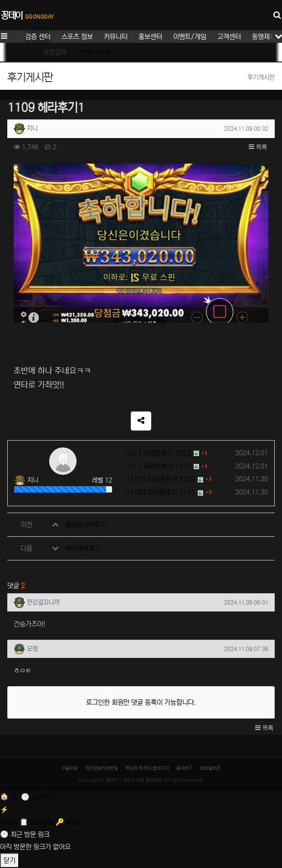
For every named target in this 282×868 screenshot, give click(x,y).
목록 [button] (258, 147)
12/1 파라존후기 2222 (159, 453)
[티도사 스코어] (141, 815)
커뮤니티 (116, 37)
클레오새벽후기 (86, 525)
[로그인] (70, 822)
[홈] (9, 797)
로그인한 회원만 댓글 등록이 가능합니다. (141, 702)
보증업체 (55, 52)
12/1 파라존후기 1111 (159, 466)
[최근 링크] (38, 797)
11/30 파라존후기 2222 (161, 479)
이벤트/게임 (190, 37)
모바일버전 (210, 768)
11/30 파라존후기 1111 (161, 492)
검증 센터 (38, 37)
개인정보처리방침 (102, 768)
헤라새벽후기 (83, 548)
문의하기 (185, 768)
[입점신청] (38, 822)
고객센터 (229, 37)
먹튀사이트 (95, 52)
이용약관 (70, 768)
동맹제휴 (264, 37)
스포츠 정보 (77, 37)
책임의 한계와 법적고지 (147, 768)
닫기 (10, 860)
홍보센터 (150, 37)
